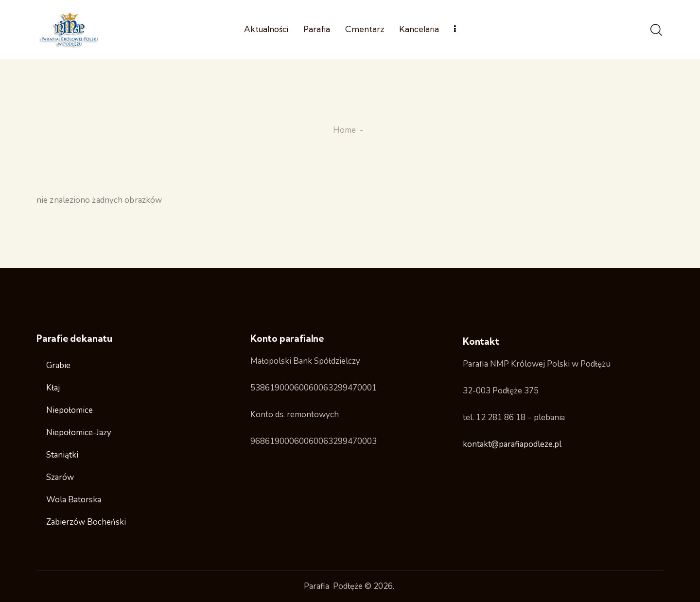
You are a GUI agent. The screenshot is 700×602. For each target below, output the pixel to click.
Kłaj (53, 388)
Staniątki (62, 455)
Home (344, 130)
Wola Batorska (74, 500)
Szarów (60, 477)
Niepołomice (70, 410)
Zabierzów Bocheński (86, 522)
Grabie (58, 365)
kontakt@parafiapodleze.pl (512, 444)
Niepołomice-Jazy (79, 433)
